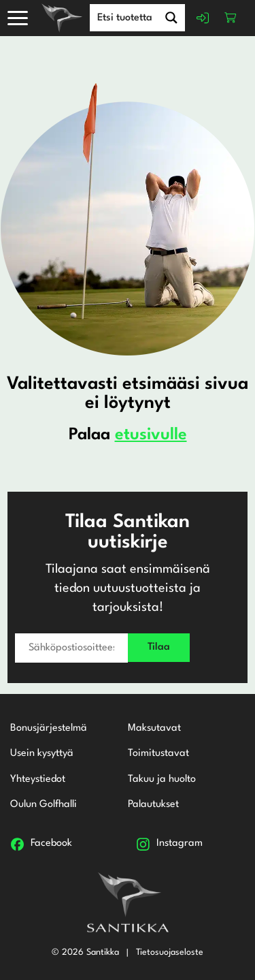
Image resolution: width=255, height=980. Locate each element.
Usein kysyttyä (42, 754)
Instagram (180, 843)
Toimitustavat (158, 754)
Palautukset (153, 805)
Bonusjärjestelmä (49, 728)
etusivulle (151, 435)
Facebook (51, 843)
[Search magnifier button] (171, 18)
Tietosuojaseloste (170, 952)
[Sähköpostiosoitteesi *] (71, 648)
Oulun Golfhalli (44, 805)
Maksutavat (154, 728)
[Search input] (138, 17)
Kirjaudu (203, 18)
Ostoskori (231, 18)
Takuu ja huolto (162, 779)
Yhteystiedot (38, 779)
